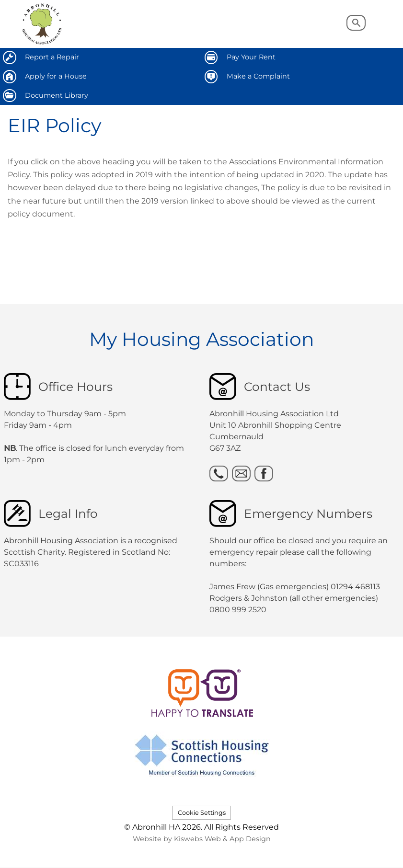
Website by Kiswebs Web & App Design (202, 839)
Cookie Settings (202, 813)
